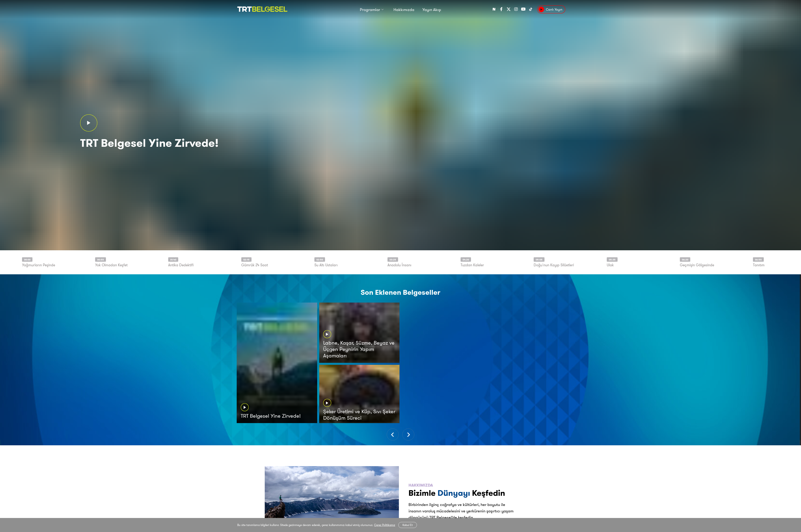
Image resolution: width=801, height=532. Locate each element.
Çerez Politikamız (385, 525)
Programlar (370, 10)
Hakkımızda (404, 10)
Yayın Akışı (432, 10)
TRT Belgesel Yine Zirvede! (149, 142)
